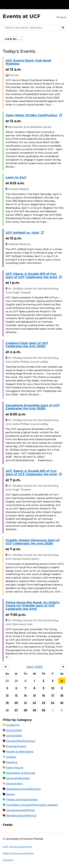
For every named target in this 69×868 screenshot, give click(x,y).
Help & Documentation (18, 853)
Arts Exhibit (14, 730)
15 (34, 695)
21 (25, 703)
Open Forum (15, 768)
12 (7, 695)
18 (62, 695)
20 (16, 703)
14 (25, 695)
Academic (13, 725)
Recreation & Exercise (21, 773)
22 (34, 703)
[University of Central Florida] (28, 5)
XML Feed (36, 825)
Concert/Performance (21, 741)
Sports (10, 794)
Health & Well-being (20, 752)
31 (25, 681)
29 (7, 681)
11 (62, 688)
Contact (8, 860)
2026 (39, 667)
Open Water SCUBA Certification (32, 115)
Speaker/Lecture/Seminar (23, 789)
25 (62, 703)
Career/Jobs (14, 736)
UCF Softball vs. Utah (22, 233)
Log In (61, 17)
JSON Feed (43, 825)
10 (53, 688)
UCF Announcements (17, 847)
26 (7, 710)
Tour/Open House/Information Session (32, 805)
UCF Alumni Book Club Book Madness (28, 62)
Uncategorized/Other (21, 810)
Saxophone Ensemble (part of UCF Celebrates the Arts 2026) (33, 407)
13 (16, 695)
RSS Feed (30, 825)
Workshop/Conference (21, 815)
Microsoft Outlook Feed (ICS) (24, 825)
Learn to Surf (16, 177)
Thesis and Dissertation (22, 799)
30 (16, 681)
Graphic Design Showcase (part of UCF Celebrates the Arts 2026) (33, 542)
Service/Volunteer (18, 778)
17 (53, 695)
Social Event (14, 783)
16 (44, 695)
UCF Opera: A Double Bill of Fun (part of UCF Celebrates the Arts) (31, 275)
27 (16, 710)
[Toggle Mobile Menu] (65, 4)
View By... (12, 39)
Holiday (11, 757)
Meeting (12, 762)
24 (53, 703)
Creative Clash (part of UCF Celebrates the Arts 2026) (27, 345)
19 (7, 703)
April (30, 667)
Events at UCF (22, 16)
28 (25, 710)
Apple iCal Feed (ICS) (18, 825)
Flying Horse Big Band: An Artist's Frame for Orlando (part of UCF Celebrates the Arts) (33, 606)
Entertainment (16, 746)
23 (44, 703)
